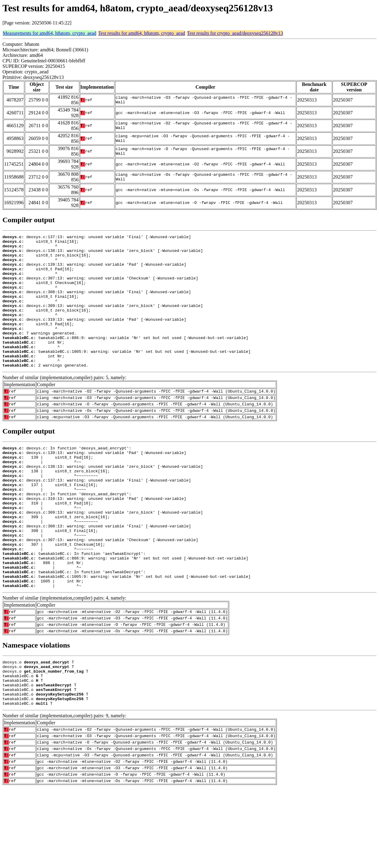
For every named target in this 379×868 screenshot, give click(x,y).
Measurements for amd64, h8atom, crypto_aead (50, 33)
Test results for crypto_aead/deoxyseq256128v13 (235, 33)
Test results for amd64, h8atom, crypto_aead (142, 33)
